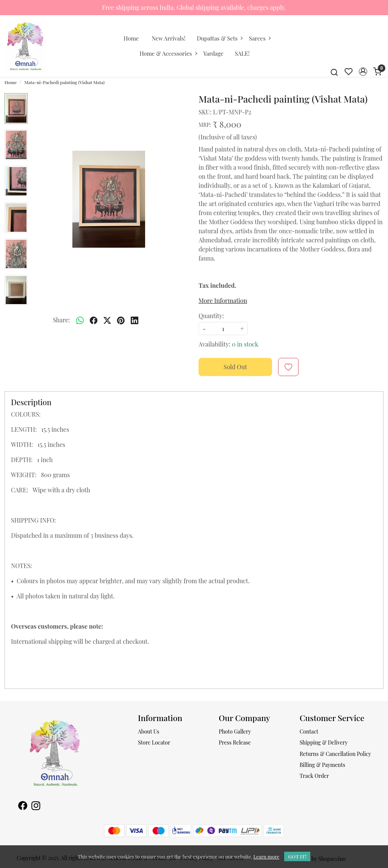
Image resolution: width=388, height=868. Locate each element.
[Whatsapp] (80, 320)
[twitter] (107, 320)
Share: (61, 320)
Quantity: (211, 316)
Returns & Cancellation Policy (336, 754)
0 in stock (245, 344)
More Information (223, 301)
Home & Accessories (168, 53)
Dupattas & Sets (219, 38)
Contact (309, 731)
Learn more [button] (266, 856)
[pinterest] (121, 320)
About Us (149, 731)
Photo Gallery (235, 731)
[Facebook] (23, 806)
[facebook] (94, 320)
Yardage (214, 53)
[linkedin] (135, 320)
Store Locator (154, 742)
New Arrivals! (168, 38)
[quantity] (223, 329)
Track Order (314, 776)
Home (131, 38)
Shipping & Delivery (324, 742)
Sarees (260, 38)
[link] (334, 72)
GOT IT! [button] (297, 856)
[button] (363, 72)
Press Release (235, 742)
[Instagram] (36, 806)
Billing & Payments (322, 765)
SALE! (242, 53)
